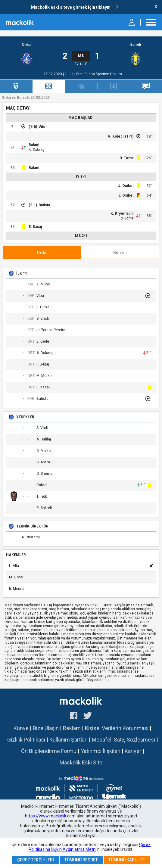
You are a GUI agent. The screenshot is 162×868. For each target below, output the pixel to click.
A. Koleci (115, 136)
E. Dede (43, 342)
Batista (44, 205)
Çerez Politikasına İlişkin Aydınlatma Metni (90, 847)
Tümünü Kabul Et (127, 860)
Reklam (72, 728)
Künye (21, 728)
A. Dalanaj (36, 150)
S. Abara (43, 462)
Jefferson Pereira (51, 330)
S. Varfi (42, 428)
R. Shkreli (44, 508)
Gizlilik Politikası (26, 740)
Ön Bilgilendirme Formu (49, 751)
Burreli (136, 45)
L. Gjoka (43, 307)
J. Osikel (126, 186)
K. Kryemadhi (122, 213)
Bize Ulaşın (46, 728)
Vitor (43, 127)
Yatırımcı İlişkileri (101, 751)
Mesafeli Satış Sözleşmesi (123, 740)
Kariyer (133, 751)
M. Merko (44, 376)
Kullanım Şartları (69, 740)
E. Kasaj (35, 227)
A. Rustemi (31, 537)
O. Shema (44, 474)
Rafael (34, 145)
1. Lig (70, 74)
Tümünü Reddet (81, 860)
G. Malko (44, 451)
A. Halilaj (44, 439)
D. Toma (126, 158)
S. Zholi (43, 319)
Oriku (26, 45)
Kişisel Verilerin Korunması (117, 728)
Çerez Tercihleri (36, 860)
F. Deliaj (43, 364)
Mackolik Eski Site (81, 762)
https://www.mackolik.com (50, 816)
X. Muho (43, 284)
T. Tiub (42, 497)
